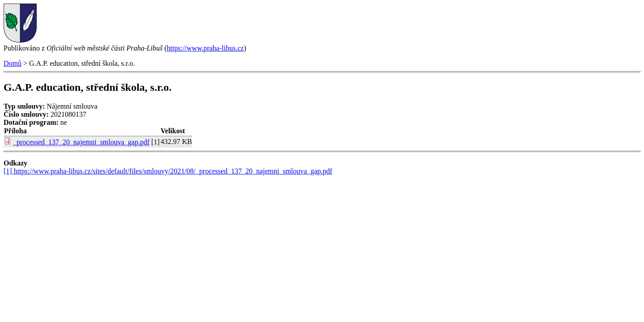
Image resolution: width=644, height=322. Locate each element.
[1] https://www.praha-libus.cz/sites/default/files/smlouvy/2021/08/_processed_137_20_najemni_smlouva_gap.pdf (168, 171)
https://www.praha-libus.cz (205, 48)
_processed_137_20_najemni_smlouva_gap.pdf (81, 142)
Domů (13, 63)
